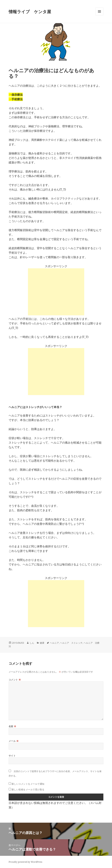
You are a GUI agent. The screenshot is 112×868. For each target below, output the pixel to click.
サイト (12, 756)
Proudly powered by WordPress (25, 862)
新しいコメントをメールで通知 (28, 784)
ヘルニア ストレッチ (71, 643)
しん (32, 643)
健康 (42, 643)
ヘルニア (54, 643)
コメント (15, 680)
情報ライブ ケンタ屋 (30, 11)
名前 (12, 726)
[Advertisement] (56, 292)
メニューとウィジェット (99, 15)
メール (14, 741)
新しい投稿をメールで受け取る (28, 789)
